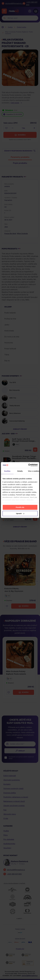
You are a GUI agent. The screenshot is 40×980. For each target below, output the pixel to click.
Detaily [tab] (20, 471)
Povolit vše (20, 507)
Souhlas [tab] (7, 471)
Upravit (20, 513)
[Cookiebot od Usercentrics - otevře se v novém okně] (28, 465)
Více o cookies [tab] (34, 471)
